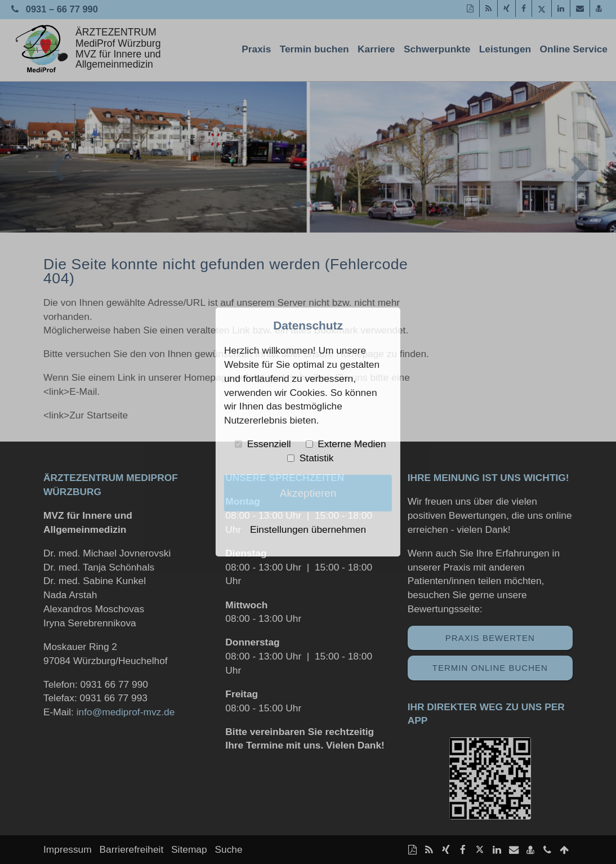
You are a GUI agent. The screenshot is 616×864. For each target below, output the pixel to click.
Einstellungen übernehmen (308, 529)
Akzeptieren (308, 493)
